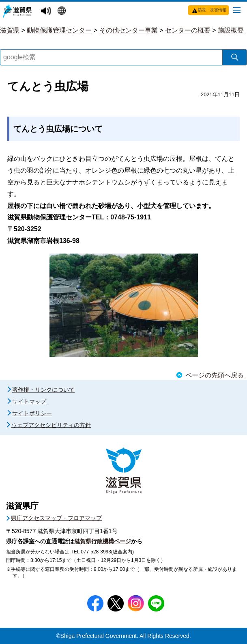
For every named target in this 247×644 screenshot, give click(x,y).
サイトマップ (29, 401)
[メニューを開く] (237, 10)
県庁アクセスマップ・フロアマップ (56, 518)
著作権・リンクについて (43, 390)
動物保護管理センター (59, 30)
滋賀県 (10, 30)
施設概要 (231, 30)
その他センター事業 (129, 30)
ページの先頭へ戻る (215, 375)
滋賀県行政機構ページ (103, 541)
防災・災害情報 (212, 10)
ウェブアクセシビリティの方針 (51, 425)
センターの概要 (188, 30)
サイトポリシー (32, 413)
